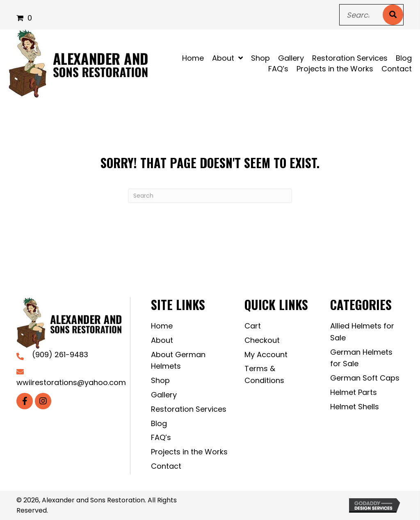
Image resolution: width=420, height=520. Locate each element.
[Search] (210, 196)
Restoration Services (189, 409)
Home (162, 326)
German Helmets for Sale (361, 358)
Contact (166, 466)
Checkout (262, 340)
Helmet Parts (354, 392)
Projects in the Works (189, 452)
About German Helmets (178, 360)
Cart (253, 326)
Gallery (164, 395)
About (162, 340)
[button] (25, 401)
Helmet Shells (355, 407)
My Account (266, 355)
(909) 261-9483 (60, 355)
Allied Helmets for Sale (362, 332)
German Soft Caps (365, 378)
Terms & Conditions (264, 374)
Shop (160, 380)
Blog (159, 423)
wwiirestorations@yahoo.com (71, 382)
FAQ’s (161, 437)
